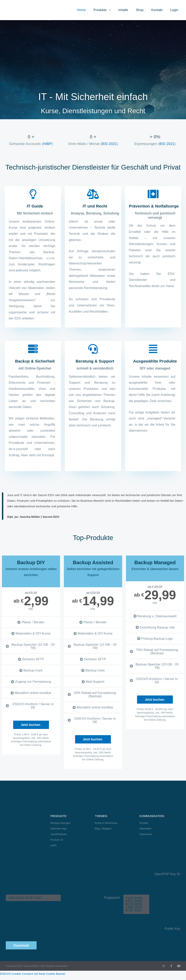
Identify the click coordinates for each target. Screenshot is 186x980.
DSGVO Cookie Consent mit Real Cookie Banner (36, 977)
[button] (114, 10)
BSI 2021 (109, 144)
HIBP (47, 144)
